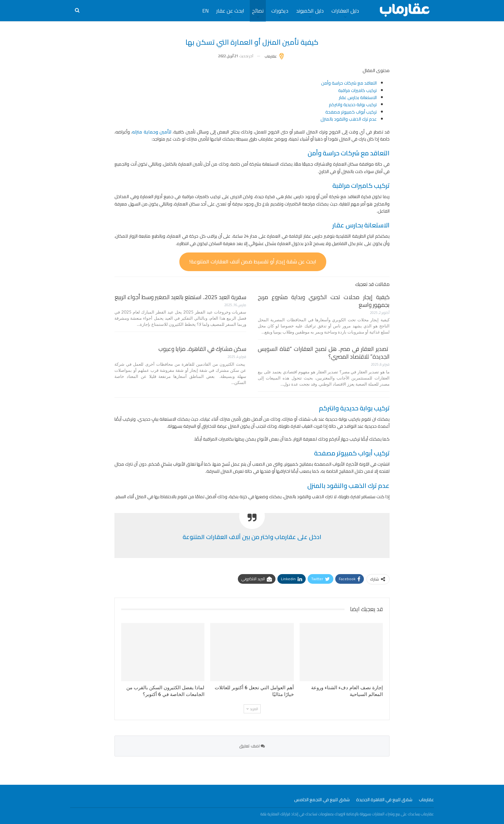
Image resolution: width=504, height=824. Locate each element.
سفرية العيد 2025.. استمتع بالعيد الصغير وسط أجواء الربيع (180, 297)
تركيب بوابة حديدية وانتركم (353, 105)
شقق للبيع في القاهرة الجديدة (384, 800)
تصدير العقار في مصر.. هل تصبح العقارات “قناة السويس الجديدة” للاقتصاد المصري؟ (324, 353)
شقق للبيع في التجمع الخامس (322, 800)
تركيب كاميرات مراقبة (357, 90)
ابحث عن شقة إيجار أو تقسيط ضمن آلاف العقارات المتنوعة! (253, 261)
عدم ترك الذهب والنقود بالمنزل (349, 119)
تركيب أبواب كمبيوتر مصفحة (351, 112)
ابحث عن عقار (230, 11)
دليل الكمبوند (310, 11)
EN (205, 11)
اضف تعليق (252, 746)
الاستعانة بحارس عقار (358, 97)
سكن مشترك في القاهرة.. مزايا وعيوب (202, 349)
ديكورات (280, 11)
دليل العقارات (345, 11)
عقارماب (426, 800)
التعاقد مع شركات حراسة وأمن (349, 83)
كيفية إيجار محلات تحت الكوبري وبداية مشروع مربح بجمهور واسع (324, 301)
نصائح (258, 11)
